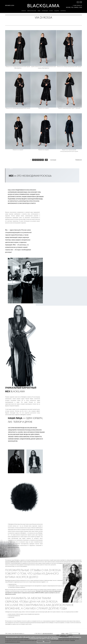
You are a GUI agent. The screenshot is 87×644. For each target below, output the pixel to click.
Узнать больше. (54, 639)
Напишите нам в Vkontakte (81, 2)
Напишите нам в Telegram (78, 2)
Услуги (51, 11)
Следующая (53, 160)
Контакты (63, 11)
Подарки (57, 11)
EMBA (39, 11)
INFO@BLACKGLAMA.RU (48, 634)
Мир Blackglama (32, 11)
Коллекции (45, 11)
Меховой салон (10, 6)
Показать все (79, 160)
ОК (44, 642)
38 (46, 160)
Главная (24, 11)
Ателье (63, 634)
